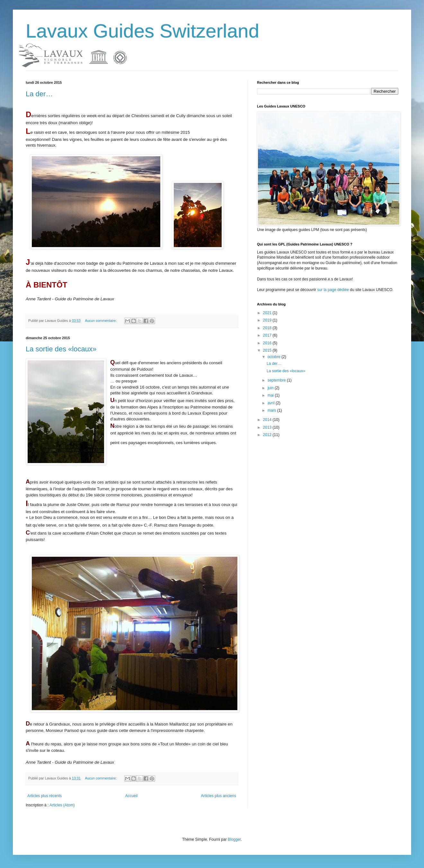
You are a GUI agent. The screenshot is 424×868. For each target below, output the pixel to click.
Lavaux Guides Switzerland (142, 31)
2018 (268, 328)
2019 (268, 320)
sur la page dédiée (333, 290)
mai (271, 395)
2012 (268, 435)
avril (272, 403)
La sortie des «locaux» (61, 349)
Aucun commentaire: (102, 321)
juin (271, 388)
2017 (268, 335)
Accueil (132, 796)
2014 (268, 420)
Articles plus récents (44, 796)
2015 (268, 350)
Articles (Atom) (62, 805)
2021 (268, 313)
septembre (277, 380)
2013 (268, 427)
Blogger (234, 839)
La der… (39, 94)
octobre (274, 357)
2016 (268, 343)
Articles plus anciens (219, 796)
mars (272, 410)
